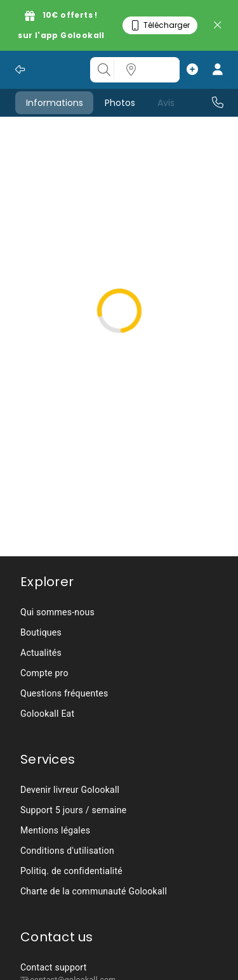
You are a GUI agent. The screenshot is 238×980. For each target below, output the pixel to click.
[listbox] (119, 663)
